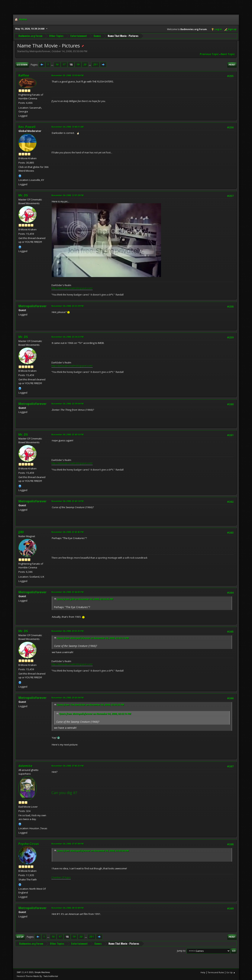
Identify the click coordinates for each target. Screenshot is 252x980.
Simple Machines (42, 972)
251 (95, 65)
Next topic (228, 54)
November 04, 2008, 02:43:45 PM (68, 532)
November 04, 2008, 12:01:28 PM (68, 195)
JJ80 (21, 532)
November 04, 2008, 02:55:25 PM (68, 631)
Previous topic (209, 54)
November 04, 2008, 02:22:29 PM (68, 306)
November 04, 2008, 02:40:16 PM (68, 434)
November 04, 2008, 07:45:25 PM (68, 766)
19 (78, 65)
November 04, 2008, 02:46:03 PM (68, 592)
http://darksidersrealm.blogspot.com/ (72, 288)
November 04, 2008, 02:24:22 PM (68, 337)
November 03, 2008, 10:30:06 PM (68, 75)
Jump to (181, 951)
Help (203, 972)
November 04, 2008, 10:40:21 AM (68, 127)
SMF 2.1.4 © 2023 (25, 972)
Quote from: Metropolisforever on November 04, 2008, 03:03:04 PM (93, 851)
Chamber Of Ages (61, 878)
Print (232, 65)
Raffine (24, 75)
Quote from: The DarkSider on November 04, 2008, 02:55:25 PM (90, 705)
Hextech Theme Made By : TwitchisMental (37, 976)
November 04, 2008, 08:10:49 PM (68, 908)
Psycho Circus (29, 844)
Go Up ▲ (231, 972)
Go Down (22, 65)
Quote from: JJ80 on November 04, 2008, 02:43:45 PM (85, 599)
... (52, 65)
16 (57, 65)
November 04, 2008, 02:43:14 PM (68, 501)
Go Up (20, 937)
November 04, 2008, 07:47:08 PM (68, 844)
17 (64, 65)
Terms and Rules (216, 972)
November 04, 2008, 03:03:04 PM (68, 698)
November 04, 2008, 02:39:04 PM (68, 404)
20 (85, 65)
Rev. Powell (27, 127)
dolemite (25, 766)
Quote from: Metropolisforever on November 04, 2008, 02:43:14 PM (93, 638)
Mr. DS (23, 195)
